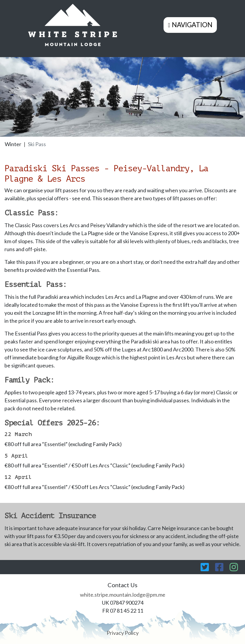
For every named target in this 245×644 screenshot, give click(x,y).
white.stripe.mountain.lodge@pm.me (123, 595)
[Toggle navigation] (190, 25)
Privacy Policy (123, 633)
